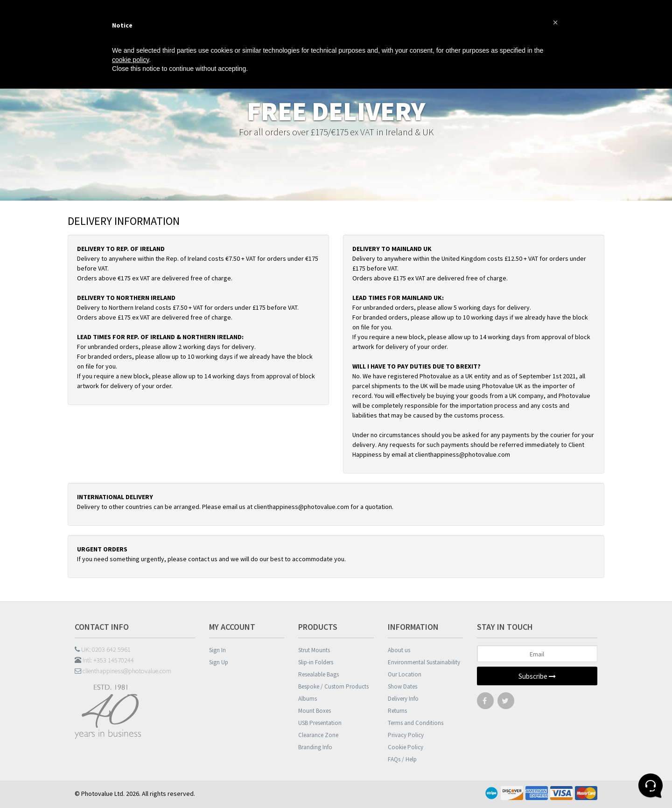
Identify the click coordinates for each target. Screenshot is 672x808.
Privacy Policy (406, 735)
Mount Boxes (315, 711)
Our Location (405, 674)
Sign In (217, 650)
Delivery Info (403, 699)
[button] (555, 22)
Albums (308, 699)
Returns (397, 711)
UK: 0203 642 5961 (103, 649)
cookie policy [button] (130, 60)
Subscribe (537, 676)
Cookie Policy (406, 747)
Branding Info (315, 747)
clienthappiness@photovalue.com (123, 671)
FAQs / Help (402, 759)
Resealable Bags (318, 674)
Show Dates (402, 686)
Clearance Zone (318, 735)
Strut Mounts (314, 650)
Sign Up (219, 662)
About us (399, 650)
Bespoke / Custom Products (333, 686)
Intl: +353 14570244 (104, 660)
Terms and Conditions (416, 723)
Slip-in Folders (316, 662)
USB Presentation (320, 723)
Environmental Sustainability (424, 662)
